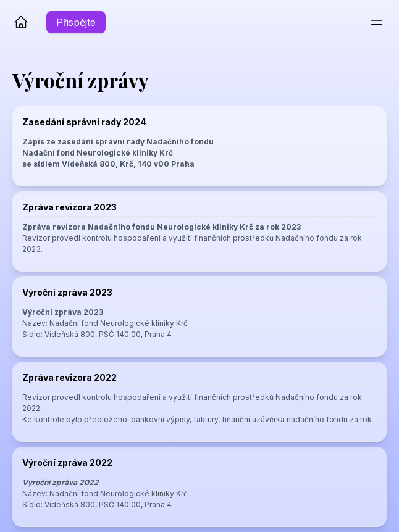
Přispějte (76, 22)
